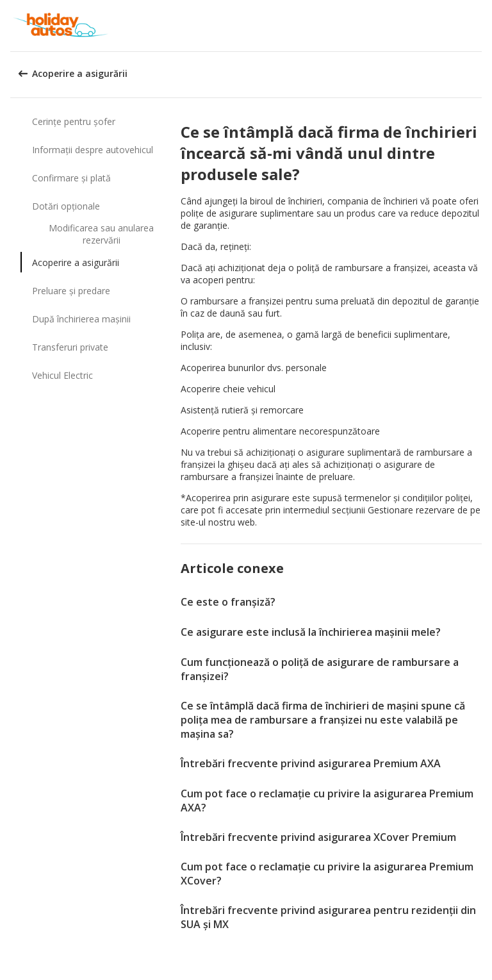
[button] (478, 26)
